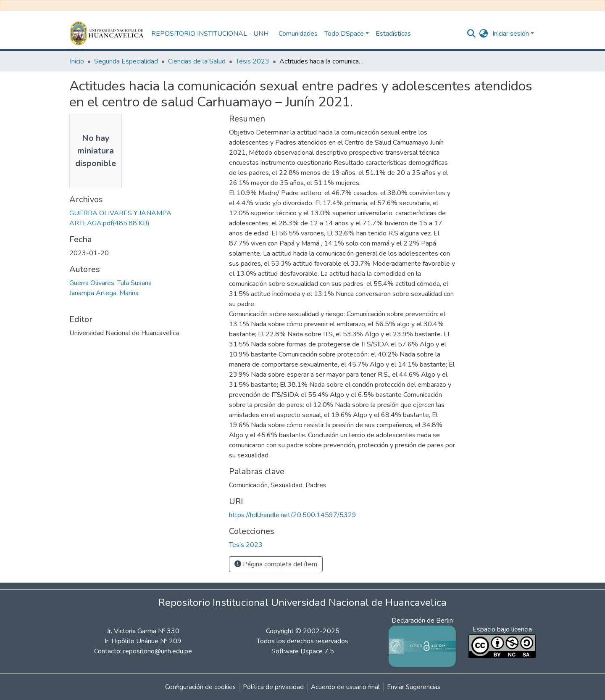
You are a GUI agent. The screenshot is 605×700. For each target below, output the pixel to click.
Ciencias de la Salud (197, 61)
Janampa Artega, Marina (104, 293)
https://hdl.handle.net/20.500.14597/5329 (293, 515)
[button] (484, 34)
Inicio (77, 61)
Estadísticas (393, 34)
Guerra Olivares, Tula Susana (110, 283)
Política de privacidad (273, 687)
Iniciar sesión (511, 34)
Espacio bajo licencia (502, 629)
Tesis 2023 (253, 61)
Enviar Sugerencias (414, 687)
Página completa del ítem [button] (276, 564)
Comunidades (298, 34)
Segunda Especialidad (126, 61)
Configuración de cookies (200, 687)
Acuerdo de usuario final (345, 687)
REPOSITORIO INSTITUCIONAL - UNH (210, 34)
